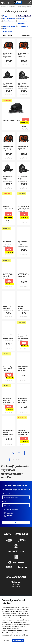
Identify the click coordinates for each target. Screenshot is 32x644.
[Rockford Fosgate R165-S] (11, 123)
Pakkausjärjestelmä (25, 7)
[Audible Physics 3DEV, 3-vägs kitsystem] (24, 401)
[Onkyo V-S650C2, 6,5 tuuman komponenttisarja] (24, 308)
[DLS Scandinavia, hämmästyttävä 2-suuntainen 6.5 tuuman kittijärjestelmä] (24, 209)
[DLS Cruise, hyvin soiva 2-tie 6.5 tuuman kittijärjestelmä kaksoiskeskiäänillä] (8, 369)
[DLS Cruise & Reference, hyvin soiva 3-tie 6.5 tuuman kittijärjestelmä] (8, 401)
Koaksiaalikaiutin (9, 18)
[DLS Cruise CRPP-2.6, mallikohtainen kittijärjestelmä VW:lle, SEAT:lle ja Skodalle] (24, 244)
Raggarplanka (8, 16)
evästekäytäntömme (22, 616)
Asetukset (6, 640)
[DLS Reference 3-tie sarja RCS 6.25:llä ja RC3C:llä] (8, 276)
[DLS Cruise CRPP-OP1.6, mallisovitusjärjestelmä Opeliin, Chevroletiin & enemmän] (24, 86)
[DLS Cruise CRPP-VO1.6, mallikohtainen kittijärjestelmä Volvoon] (8, 86)
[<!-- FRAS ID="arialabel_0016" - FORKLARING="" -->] (27, 126)
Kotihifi (8, 516)
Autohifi (3, 7)
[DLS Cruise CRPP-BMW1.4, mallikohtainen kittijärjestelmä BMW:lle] (8, 433)
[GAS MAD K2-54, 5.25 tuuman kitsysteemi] (8, 56)
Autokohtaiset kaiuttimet (23, 22)
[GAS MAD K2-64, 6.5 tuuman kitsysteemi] (24, 56)
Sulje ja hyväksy (18, 640)
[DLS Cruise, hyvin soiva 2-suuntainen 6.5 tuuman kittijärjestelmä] (24, 338)
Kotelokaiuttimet (9, 26)
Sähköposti (6, 494)
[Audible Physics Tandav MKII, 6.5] (24, 276)
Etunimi (5, 502)
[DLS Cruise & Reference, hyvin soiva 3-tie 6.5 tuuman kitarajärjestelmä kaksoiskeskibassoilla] (8, 244)
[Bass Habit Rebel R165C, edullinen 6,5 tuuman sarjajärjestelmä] (8, 308)
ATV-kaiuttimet (23, 26)
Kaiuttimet (12, 7)
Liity (16, 522)
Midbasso (21, 18)
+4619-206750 (16, 584)
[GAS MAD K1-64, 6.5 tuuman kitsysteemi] (24, 369)
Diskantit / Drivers (9, 21)
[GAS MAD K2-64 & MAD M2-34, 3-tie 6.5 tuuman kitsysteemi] (24, 433)
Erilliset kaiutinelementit (9, 30)
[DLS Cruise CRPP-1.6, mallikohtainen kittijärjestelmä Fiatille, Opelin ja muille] (8, 338)
